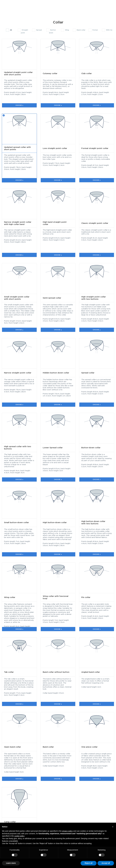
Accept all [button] (106, 863)
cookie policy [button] (19, 836)
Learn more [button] (11, 863)
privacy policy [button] (67, 831)
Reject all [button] (88, 863)
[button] (113, 827)
